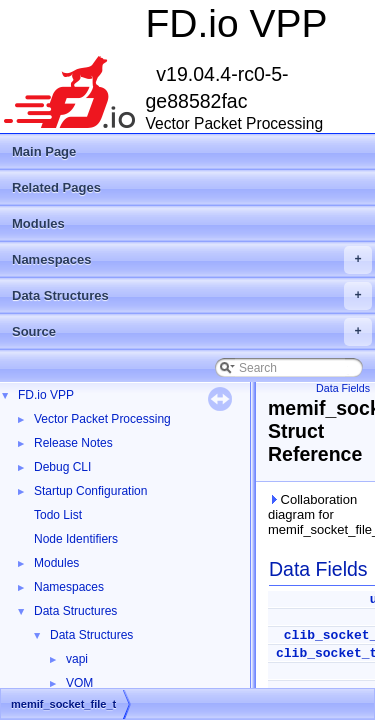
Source (192, 332)
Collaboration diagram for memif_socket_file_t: (317, 514)
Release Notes (73, 443)
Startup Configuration (90, 491)
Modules (38, 223)
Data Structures (192, 296)
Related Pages (56, 187)
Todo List (58, 515)
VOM (79, 683)
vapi (77, 659)
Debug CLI (62, 467)
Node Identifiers (76, 539)
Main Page (44, 151)
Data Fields (343, 388)
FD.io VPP (46, 395)
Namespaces (192, 260)
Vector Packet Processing (102, 419)
